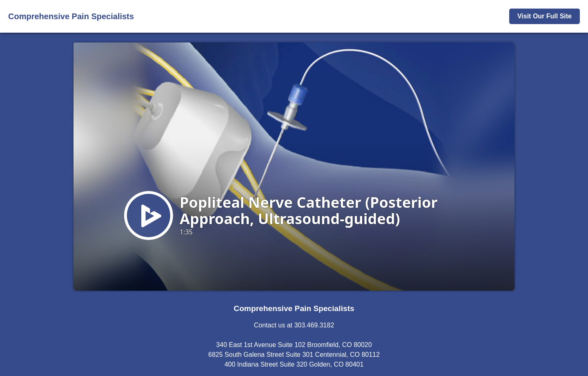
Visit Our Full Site (545, 16)
